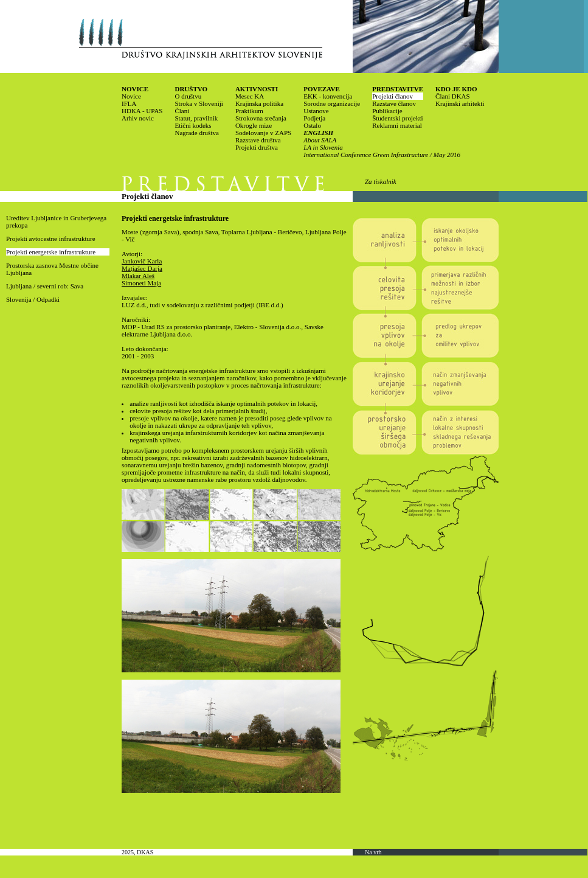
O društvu (188, 96)
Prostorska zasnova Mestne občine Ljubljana (52, 269)
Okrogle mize (254, 125)
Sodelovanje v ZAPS (263, 133)
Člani (182, 111)
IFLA (129, 103)
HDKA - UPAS (142, 111)
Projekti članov (393, 96)
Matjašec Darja (142, 268)
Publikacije (387, 111)
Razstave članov (394, 103)
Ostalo (312, 125)
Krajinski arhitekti (460, 103)
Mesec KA (250, 96)
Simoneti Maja (141, 283)
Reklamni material (397, 125)
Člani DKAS (453, 96)
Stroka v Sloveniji (199, 103)
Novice (131, 96)
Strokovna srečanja (261, 118)
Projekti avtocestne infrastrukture (51, 239)
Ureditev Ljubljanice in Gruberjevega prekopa (56, 221)
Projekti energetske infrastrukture (51, 252)
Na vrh (373, 852)
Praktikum (249, 111)
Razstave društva (258, 140)
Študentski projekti (397, 118)
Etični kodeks (193, 125)
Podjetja (314, 118)
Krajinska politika (259, 103)
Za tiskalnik (381, 181)
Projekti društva (257, 147)
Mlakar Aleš (138, 276)
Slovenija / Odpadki (33, 299)
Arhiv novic (138, 118)
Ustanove (316, 111)
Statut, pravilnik (196, 118)
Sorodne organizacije (332, 103)
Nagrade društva (196, 133)
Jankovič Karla (142, 261)
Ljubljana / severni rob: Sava (45, 286)
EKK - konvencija (328, 96)
